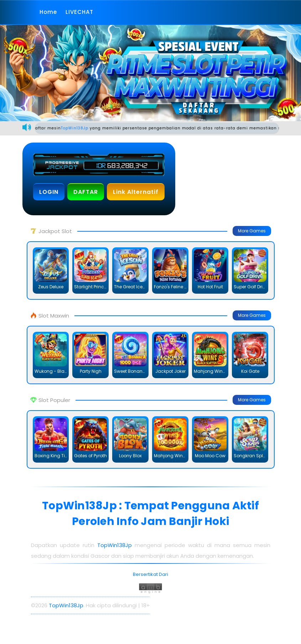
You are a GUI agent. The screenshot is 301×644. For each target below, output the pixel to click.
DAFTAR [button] (86, 192)
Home (48, 12)
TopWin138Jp (79, 128)
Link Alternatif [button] (136, 192)
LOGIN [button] (49, 192)
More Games (252, 231)
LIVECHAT (79, 12)
